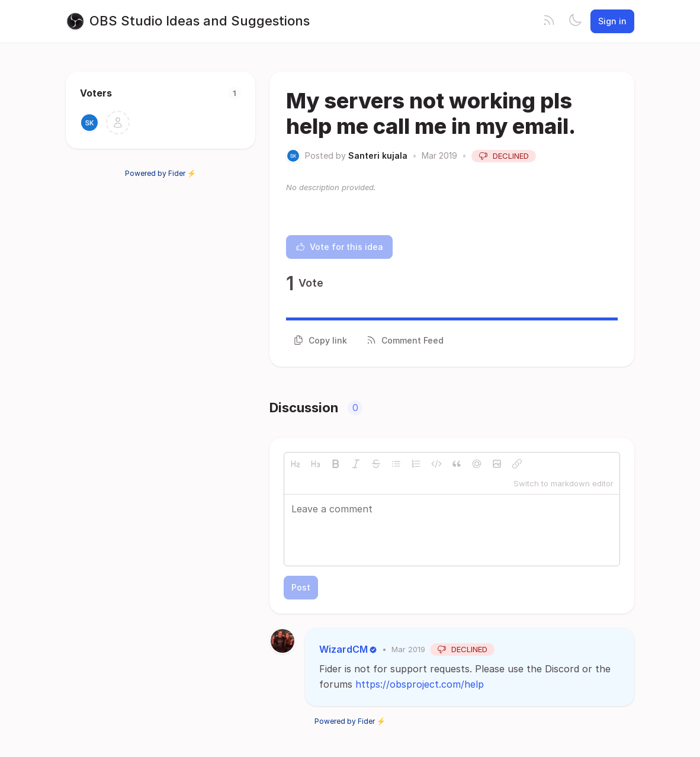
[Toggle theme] (575, 21)
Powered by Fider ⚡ (160, 173)
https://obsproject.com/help (420, 684)
